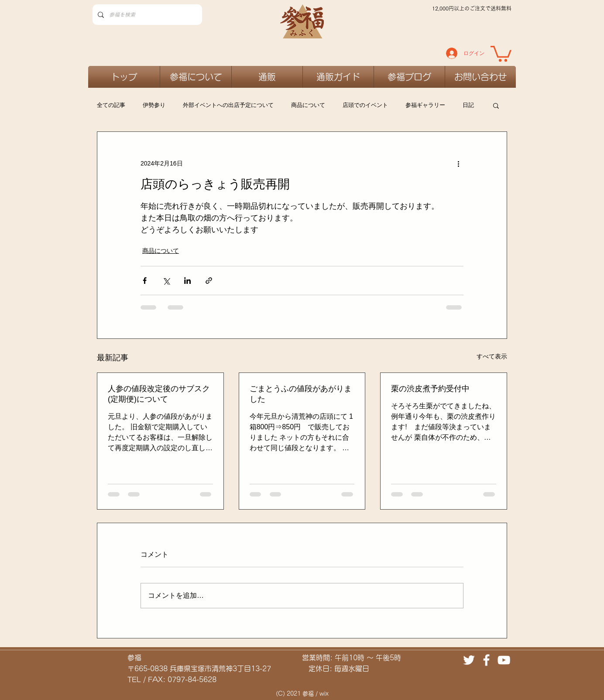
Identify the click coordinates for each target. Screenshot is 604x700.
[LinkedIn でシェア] (187, 281)
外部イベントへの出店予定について (228, 105)
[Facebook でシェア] (145, 281)
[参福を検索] (146, 15)
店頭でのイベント (365, 105)
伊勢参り (154, 105)
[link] (501, 53)
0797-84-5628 (192, 679)
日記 (468, 105)
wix (324, 694)
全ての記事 (111, 105)
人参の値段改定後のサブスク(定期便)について (159, 394)
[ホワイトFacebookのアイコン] (486, 660)
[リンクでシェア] (209, 281)
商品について (308, 105)
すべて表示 (492, 356)
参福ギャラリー (425, 105)
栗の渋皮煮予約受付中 (430, 389)
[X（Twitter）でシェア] (166, 281)
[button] (496, 105)
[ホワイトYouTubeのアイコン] (504, 660)
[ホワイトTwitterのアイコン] (469, 660)
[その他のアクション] (458, 163)
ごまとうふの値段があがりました (301, 394)
